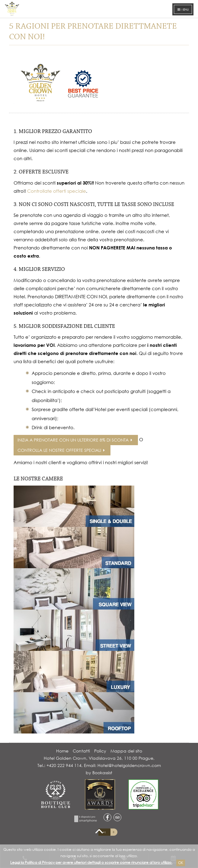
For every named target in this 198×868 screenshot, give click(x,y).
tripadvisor (117, 817)
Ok (181, 863)
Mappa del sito (126, 751)
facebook (107, 817)
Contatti (81, 751)
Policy (100, 751)
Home (62, 751)
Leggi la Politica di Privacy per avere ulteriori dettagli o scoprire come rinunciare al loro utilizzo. (91, 862)
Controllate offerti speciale (57, 191)
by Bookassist (99, 773)
